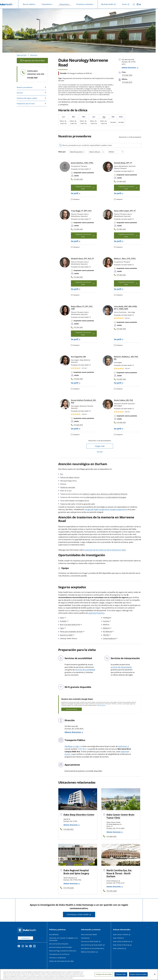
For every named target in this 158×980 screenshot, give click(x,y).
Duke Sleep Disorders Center (79, 815)
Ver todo (100, 452)
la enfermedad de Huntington (116, 497)
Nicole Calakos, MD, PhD (123, 400)
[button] (90, 169)
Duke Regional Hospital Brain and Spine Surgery (76, 872)
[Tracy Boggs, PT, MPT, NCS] (65, 215)
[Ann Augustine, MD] (65, 361)
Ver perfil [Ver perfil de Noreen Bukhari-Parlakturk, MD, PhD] (75, 429)
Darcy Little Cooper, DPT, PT (125, 211)
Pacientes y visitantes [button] (85, 4)
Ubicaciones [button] (64, 4)
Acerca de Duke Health (89, 935)
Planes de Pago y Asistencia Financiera (63, 951)
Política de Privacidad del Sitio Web (61, 961)
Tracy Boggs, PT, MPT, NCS (81, 211)
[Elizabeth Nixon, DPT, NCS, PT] (65, 262)
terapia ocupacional (118, 509)
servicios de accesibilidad (85, 670)
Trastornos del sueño (68, 504)
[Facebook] (19, 946)
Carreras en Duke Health (90, 941)
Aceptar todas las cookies (138, 974)
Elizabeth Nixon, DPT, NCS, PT (82, 259)
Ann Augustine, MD (78, 357)
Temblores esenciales (68, 487)
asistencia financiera (96, 613)
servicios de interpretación (121, 667)
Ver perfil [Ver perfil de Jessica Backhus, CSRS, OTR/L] (75, 193)
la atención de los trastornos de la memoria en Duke (105, 550)
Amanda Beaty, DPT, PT (123, 163)
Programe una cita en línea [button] (85, 188)
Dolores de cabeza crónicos (70, 477)
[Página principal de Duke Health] (27, 930)
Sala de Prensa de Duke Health (92, 945)
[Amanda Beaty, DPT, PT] (108, 167)
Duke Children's (119, 938)
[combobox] (77, 152)
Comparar (75, 199)
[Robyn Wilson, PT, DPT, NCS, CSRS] (65, 310)
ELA (62, 474)
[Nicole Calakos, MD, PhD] (108, 404)
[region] (79, 974)
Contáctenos (25, 938)
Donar (124, 4)
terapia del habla (92, 509)
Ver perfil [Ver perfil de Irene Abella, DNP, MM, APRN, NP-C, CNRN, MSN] (118, 339)
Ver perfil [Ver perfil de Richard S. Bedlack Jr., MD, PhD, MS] (118, 383)
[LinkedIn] (27, 946)
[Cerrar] (155, 974)
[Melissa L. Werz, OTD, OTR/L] (108, 262)
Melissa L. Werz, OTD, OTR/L (125, 259)
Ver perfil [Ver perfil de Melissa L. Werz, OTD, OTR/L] (118, 289)
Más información (101, 705)
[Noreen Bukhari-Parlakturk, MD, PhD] (65, 404)
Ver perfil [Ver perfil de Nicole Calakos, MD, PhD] (118, 429)
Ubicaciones (34, 55)
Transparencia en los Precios (59, 954)
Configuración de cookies (104, 974)
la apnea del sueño (88, 504)
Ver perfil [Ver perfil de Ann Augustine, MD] (75, 383)
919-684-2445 (78, 179)
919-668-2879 (78, 425)
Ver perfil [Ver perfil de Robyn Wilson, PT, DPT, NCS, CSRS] (75, 339)
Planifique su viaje (72, 746)
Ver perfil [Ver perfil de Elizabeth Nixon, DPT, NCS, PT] (75, 289)
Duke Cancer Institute (121, 935)
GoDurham (123, 746)
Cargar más (100, 446)
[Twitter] (31, 946)
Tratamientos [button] (47, 4)
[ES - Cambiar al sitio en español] (139, 4)
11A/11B (81, 749)
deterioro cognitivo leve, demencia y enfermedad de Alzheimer (105, 494)
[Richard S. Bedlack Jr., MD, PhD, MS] (108, 361)
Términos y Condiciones (57, 958)
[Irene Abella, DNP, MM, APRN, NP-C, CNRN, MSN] (108, 310)
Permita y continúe (72, 709)
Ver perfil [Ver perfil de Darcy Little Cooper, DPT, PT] (118, 241)
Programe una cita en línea (32, 61)
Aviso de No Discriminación (59, 944)
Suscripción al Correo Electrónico (93, 948)
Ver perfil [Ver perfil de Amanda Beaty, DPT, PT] (118, 193)
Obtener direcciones (129, 68)
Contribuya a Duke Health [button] (78, 914)
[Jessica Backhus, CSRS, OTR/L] (65, 167)
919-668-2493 (121, 422)
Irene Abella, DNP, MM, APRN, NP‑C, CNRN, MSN (126, 308)
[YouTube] (35, 946)
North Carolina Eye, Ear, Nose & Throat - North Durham (119, 873)
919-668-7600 (32, 78)
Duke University (118, 948)
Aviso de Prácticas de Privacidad (60, 947)
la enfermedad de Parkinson (94, 497)
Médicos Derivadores (88, 952)
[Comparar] (72, 199)
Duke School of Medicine (122, 941)
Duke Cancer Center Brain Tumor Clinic (120, 816)
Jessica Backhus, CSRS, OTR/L (82, 163)
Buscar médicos (29, 4)
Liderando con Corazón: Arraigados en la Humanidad (63, 939)
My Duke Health (107, 4)
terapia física (104, 509)
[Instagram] (23, 946)
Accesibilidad (54, 935)
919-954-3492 (78, 327)
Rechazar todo (121, 974)
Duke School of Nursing (121, 945)
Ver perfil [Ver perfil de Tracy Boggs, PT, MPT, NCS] (75, 241)
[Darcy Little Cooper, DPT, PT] (108, 215)
